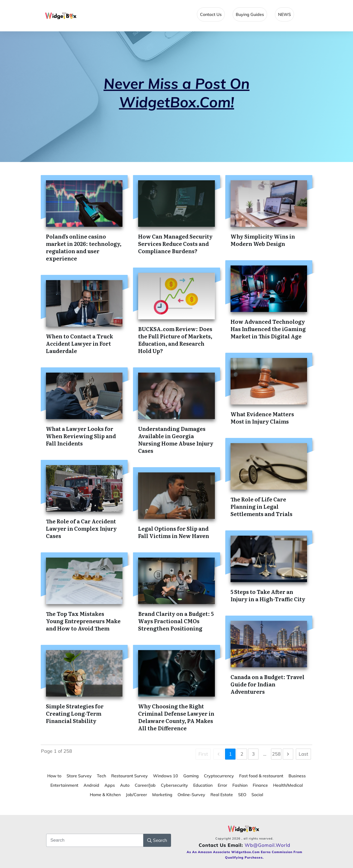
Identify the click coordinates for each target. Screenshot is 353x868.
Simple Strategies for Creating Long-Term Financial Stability (75, 713)
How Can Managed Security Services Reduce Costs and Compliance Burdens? (175, 244)
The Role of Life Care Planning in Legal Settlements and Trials (261, 506)
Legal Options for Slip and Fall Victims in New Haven (174, 532)
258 (276, 754)
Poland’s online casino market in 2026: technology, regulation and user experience (84, 247)
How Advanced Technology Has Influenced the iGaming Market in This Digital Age (268, 329)
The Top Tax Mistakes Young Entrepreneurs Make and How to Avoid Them (83, 621)
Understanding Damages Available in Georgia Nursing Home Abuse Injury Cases (176, 439)
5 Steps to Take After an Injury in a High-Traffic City (268, 595)
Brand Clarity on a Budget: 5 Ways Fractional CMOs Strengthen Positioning (176, 621)
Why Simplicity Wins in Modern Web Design (263, 240)
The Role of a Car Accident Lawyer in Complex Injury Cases (81, 528)
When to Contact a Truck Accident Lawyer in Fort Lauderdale (80, 343)
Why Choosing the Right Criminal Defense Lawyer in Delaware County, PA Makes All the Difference (176, 717)
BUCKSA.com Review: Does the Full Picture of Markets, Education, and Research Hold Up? (175, 340)
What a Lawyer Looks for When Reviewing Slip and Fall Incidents (81, 436)
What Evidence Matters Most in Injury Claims (262, 418)
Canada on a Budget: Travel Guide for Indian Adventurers (267, 684)
